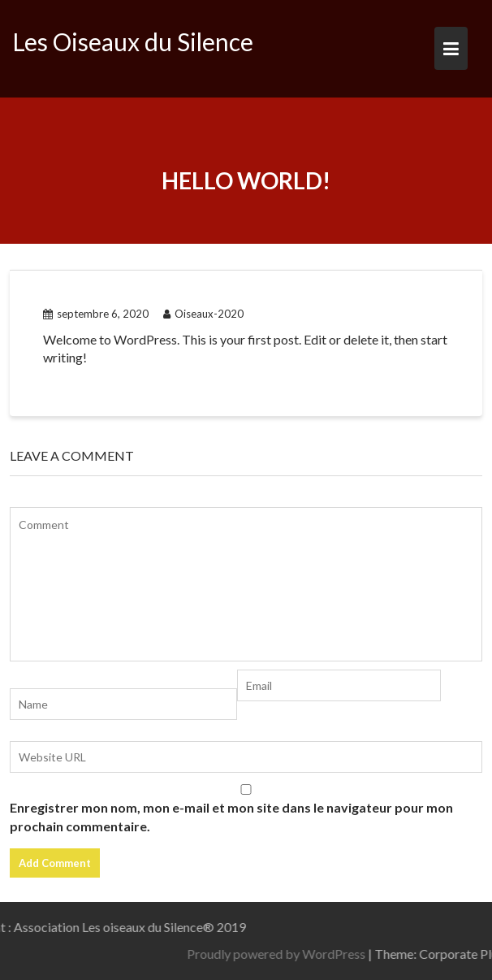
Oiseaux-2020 (203, 314)
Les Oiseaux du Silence (133, 41)
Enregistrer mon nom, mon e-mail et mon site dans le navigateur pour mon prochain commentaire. (231, 817)
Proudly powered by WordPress (326, 954)
